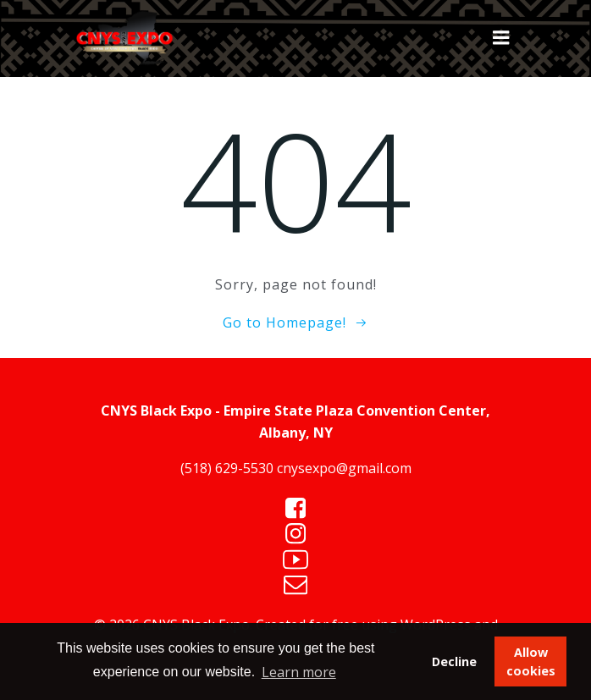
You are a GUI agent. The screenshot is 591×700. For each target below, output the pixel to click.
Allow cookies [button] (531, 661)
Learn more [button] (299, 672)
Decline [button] (454, 661)
